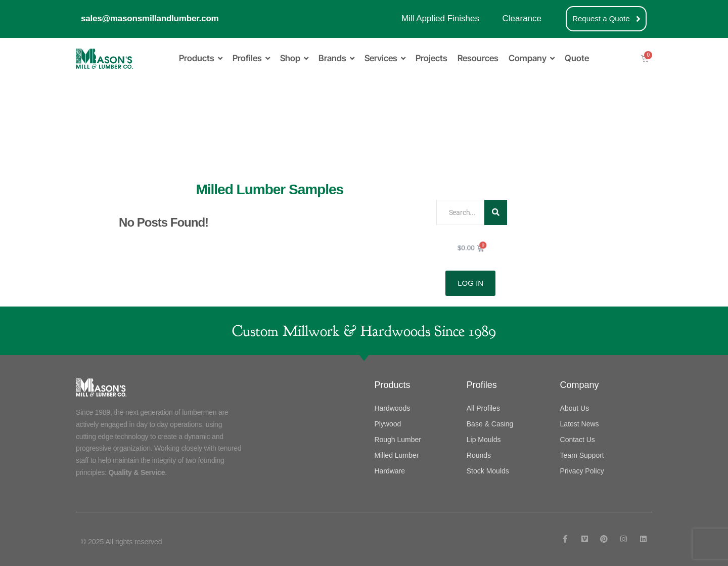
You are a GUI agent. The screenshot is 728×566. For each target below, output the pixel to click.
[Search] (460, 212)
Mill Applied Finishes (440, 18)
